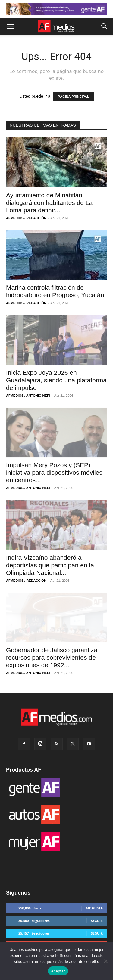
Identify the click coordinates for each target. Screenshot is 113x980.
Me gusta (94, 908)
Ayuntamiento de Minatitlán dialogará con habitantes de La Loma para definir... (49, 203)
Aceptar (58, 971)
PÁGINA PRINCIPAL (74, 97)
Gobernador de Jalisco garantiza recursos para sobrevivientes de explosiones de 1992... (52, 657)
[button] (10, 26)
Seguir (97, 921)
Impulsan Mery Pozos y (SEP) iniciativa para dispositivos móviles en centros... (54, 472)
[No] (105, 961)
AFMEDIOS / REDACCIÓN (26, 218)
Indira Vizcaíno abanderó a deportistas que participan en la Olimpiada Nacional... (50, 565)
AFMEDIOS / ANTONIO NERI (28, 396)
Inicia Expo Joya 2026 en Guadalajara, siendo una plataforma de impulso (56, 380)
